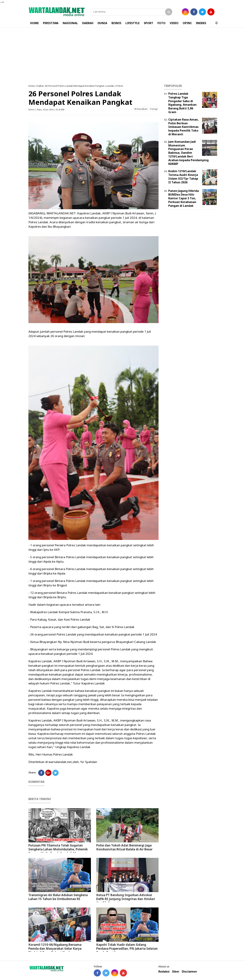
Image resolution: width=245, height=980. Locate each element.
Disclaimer (189, 972)
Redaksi (164, 972)
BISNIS (116, 23)
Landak (110, 86)
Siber (176, 972)
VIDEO (174, 23)
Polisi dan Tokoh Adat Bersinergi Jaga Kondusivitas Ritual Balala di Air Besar (124, 847)
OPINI (187, 23)
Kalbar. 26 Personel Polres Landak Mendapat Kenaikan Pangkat (71, 86)
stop (154, 109)
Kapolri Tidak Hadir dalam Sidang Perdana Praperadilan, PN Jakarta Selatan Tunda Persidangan (127, 949)
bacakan (141, 109)
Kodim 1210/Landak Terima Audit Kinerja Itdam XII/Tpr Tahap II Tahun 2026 (183, 177)
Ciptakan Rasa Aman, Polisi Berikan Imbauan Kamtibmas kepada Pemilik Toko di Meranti (183, 127)
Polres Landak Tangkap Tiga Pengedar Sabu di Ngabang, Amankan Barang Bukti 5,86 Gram (182, 103)
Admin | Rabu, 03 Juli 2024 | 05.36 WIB (46, 109)
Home (32, 86)
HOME (34, 23)
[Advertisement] (123, 56)
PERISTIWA (51, 23)
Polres (120, 86)
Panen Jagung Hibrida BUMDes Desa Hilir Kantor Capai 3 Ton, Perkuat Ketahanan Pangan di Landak (184, 198)
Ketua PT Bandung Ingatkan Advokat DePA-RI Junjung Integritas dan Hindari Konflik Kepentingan (126, 899)
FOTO (161, 23)
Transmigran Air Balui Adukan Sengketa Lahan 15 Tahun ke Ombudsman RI (58, 897)
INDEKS (201, 23)
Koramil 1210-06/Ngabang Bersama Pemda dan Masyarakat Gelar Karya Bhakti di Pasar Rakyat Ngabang (55, 949)
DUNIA (102, 23)
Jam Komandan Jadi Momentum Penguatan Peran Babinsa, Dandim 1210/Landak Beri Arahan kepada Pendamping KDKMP (188, 153)
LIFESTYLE (133, 23)
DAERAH (88, 23)
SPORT (149, 23)
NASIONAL (70, 23)
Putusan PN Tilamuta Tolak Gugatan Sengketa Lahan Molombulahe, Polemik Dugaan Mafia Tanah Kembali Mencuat (58, 849)
